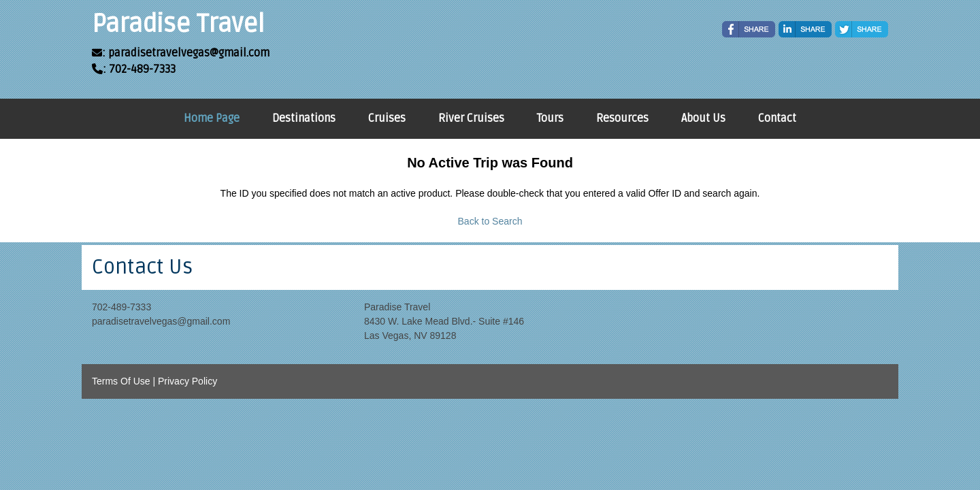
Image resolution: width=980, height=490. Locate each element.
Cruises (387, 118)
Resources (622, 118)
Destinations (304, 118)
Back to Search (490, 221)
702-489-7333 (121, 307)
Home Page (212, 118)
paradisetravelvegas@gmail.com (161, 321)
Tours (550, 118)
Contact (777, 118)
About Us (703, 118)
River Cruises (471, 118)
